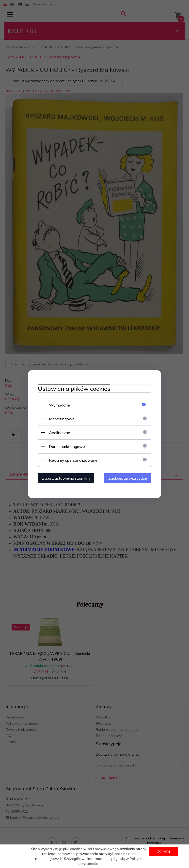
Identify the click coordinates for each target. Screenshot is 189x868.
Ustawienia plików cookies (74, 388)
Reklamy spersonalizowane (73, 460)
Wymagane (59, 405)
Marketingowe (62, 419)
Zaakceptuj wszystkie (128, 478)
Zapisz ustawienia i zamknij (66, 478)
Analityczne (60, 432)
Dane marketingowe (67, 446)
